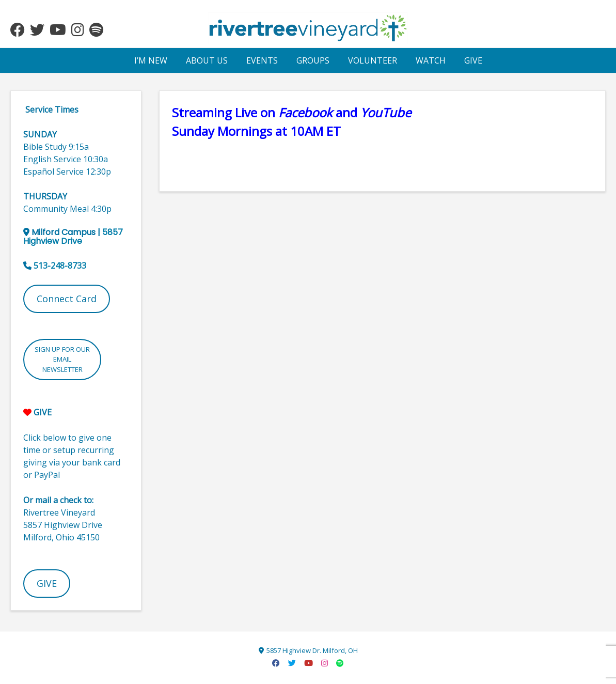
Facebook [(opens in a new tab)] (305, 112)
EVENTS (262, 60)
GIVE (473, 60)
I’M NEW (151, 60)
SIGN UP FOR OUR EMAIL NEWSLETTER (62, 359)
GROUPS (313, 60)
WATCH (431, 60)
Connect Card (67, 299)
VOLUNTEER (373, 60)
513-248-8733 (60, 266)
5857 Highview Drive (73, 237)
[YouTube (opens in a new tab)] (386, 112)
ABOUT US (207, 60)
